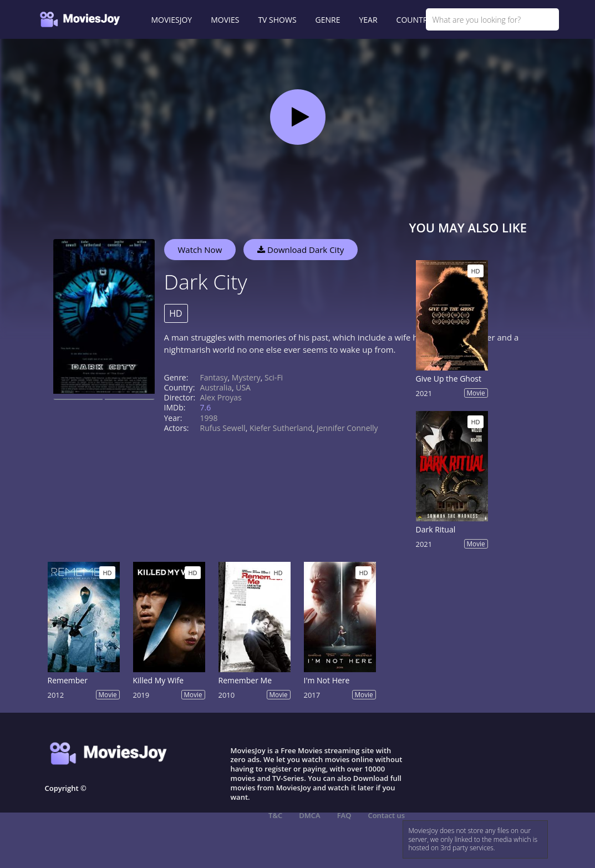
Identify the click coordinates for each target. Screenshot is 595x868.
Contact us (386, 815)
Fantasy (214, 377)
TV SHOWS (277, 20)
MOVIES (225, 20)
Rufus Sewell (223, 428)
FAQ (344, 815)
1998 (209, 418)
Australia (216, 387)
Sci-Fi (274, 377)
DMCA (309, 815)
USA (243, 387)
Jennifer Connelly (347, 428)
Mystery (246, 377)
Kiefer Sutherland (281, 428)
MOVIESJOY (172, 20)
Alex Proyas (221, 397)
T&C (275, 815)
